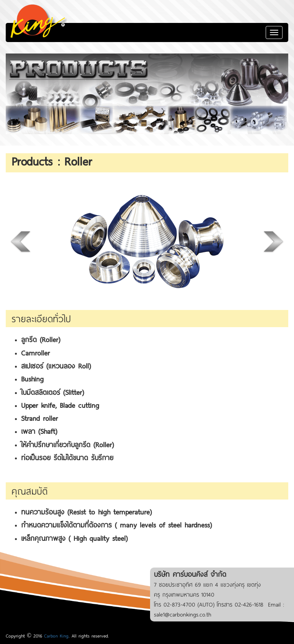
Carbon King (56, 636)
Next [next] (273, 241)
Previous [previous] (21, 241)
